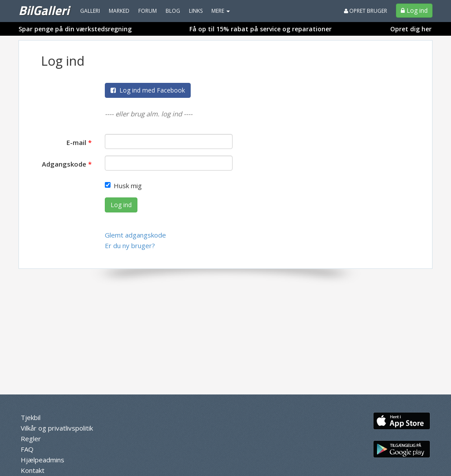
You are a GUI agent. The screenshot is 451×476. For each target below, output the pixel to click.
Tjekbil (31, 417)
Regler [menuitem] (31, 439)
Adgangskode (64, 164)
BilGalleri (44, 10)
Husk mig (123, 186)
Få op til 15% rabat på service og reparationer (261, 29)
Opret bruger (366, 11)
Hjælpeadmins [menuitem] (43, 460)
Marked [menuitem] (119, 11)
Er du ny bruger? (130, 245)
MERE (221, 11)
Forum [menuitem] (148, 11)
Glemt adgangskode (135, 235)
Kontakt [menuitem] (33, 470)
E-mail (76, 142)
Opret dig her (411, 29)
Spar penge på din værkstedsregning (75, 29)
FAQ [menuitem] (27, 449)
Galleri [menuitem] (90, 11)
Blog (173, 11)
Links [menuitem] (196, 11)
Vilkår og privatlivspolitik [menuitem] (57, 428)
